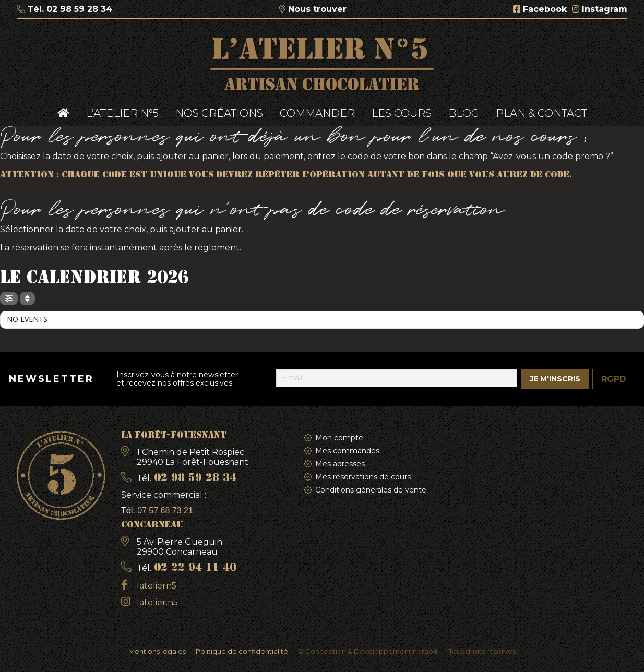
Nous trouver (317, 9)
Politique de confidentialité (242, 651)
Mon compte (339, 438)
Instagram (605, 9)
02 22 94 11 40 (195, 568)
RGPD (614, 379)
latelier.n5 (157, 602)
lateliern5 (157, 586)
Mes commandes (347, 451)
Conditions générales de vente (371, 490)
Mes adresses (340, 464)
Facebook (545, 9)
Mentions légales (157, 651)
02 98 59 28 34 (79, 9)
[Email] (397, 378)
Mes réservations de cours (363, 477)
